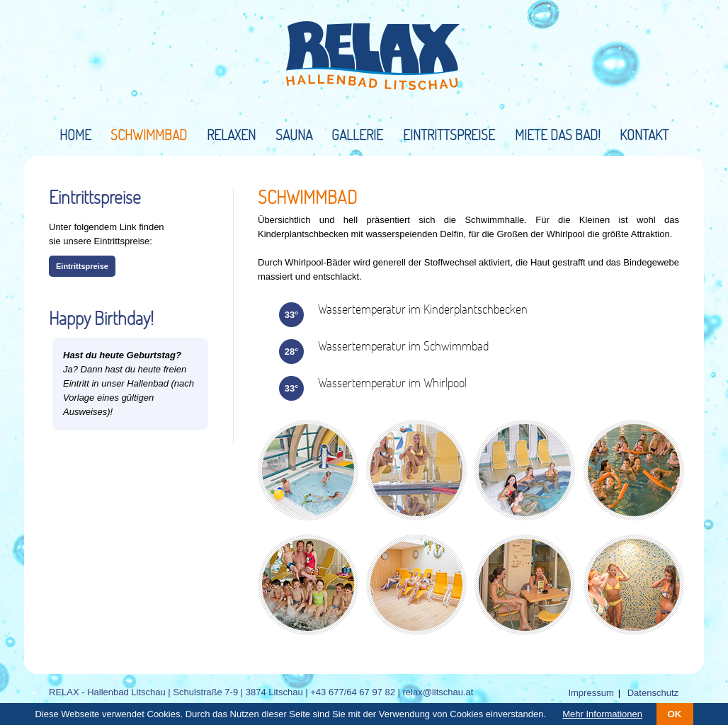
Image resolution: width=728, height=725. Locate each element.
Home (75, 135)
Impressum (591, 693)
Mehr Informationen (602, 714)
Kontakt (644, 135)
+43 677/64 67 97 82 (353, 692)
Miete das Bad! (558, 135)
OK (675, 714)
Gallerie (357, 135)
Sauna (294, 135)
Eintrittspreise (449, 135)
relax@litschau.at (438, 692)
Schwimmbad (149, 135)
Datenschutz (653, 693)
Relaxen (231, 135)
